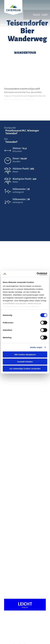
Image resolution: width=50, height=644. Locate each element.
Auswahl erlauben (25, 361)
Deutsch (37, 15)
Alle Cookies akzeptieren (25, 355)
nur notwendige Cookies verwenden (25, 369)
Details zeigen (36, 347)
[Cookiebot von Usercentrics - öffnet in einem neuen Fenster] (37, 274)
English (45, 15)
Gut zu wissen (12, 10)
